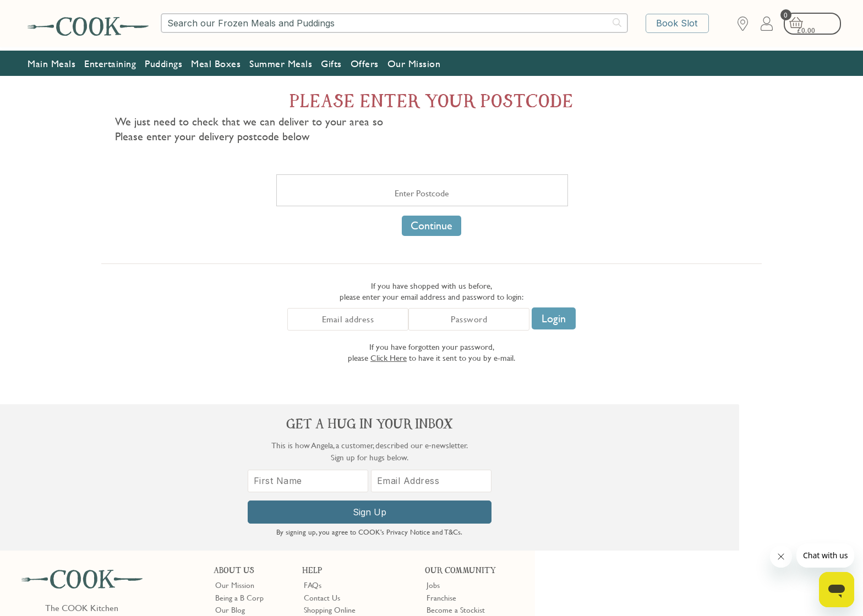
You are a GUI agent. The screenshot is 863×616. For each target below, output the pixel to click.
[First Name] (641, 493)
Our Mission (414, 61)
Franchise (441, 452)
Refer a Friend (449, 501)
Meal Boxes (216, 61)
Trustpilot (487, 521)
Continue (431, 226)
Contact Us (322, 452)
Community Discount (461, 488)
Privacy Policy (109, 590)
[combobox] (394, 23)
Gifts (331, 61)
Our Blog (230, 464)
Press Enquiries (327, 488)
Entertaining (110, 61)
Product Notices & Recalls (345, 501)
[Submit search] (618, 23)
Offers (365, 61)
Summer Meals (281, 61)
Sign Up (699, 524)
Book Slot (678, 24)
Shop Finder (234, 476)
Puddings (163, 61)
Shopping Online (330, 464)
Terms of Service (266, 600)
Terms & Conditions (51, 590)
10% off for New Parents (466, 476)
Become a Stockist (456, 464)
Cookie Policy (158, 590)
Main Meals (51, 61)
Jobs (433, 439)
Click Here (389, 358)
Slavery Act (202, 590)
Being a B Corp (239, 452)
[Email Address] (758, 493)
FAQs (313, 439)
